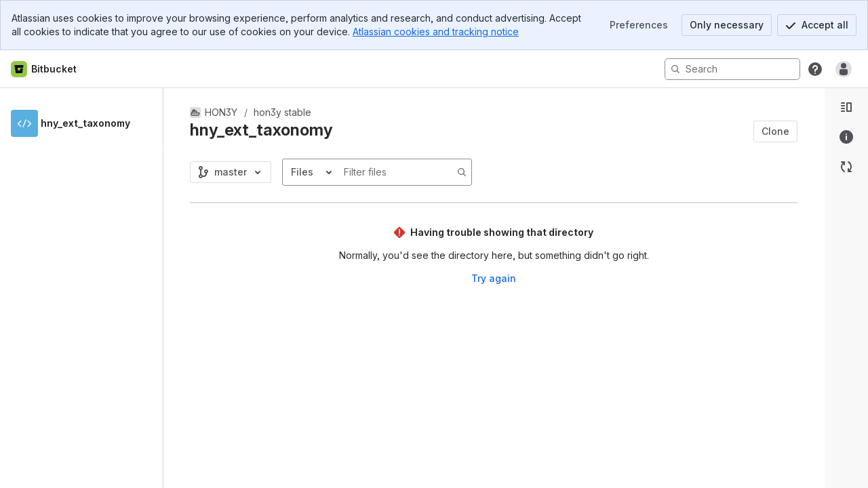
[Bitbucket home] (44, 69)
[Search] (732, 69)
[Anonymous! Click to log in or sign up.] (844, 69)
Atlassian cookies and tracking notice (436, 32)
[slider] (168, 288)
